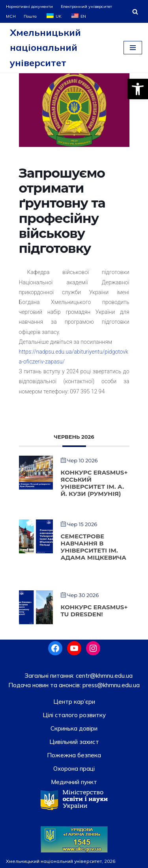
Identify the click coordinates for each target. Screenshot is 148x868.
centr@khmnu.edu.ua (103, 676)
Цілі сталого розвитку (74, 715)
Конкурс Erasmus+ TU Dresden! (94, 611)
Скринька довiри (74, 728)
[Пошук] (135, 12)
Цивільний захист (74, 742)
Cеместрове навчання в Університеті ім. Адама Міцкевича (94, 547)
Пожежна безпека (74, 755)
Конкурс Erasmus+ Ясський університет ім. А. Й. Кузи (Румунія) (94, 483)
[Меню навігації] (133, 48)
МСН (11, 16)
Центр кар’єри (74, 702)
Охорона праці (74, 769)
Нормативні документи (29, 6)
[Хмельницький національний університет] (59, 47)
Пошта (30, 16)
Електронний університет (86, 6)
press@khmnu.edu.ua (110, 685)
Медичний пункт (74, 782)
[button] (138, 89)
